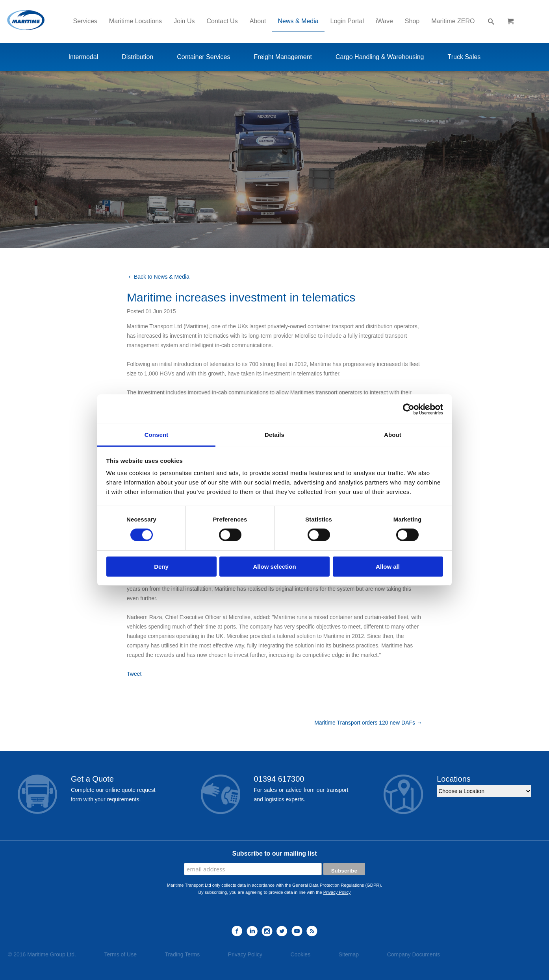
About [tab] (393, 435)
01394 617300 (279, 779)
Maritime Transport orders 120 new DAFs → (368, 723)
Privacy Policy (337, 892)
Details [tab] (274, 435)
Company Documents (414, 954)
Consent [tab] (157, 435)
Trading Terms (183, 954)
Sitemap (349, 954)
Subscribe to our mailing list (274, 853)
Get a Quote (92, 779)
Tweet (134, 674)
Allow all (388, 567)
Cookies (301, 954)
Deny (161, 567)
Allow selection (274, 567)
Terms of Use (121, 954)
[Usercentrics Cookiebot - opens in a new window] (409, 409)
